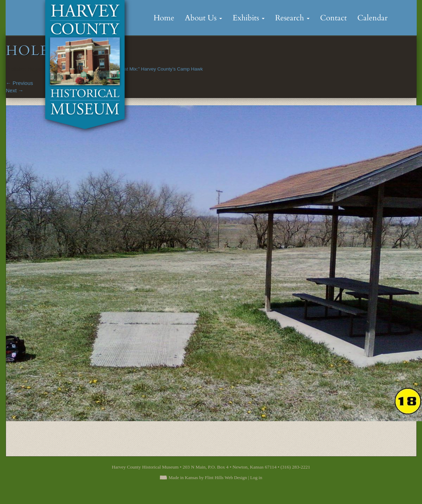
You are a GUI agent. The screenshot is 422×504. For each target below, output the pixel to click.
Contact (333, 18)
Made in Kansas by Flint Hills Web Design (208, 478)
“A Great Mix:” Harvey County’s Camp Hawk (157, 69)
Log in (256, 478)
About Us (203, 18)
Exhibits (249, 18)
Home (164, 18)
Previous (20, 83)
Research (292, 18)
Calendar (372, 18)
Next (15, 90)
